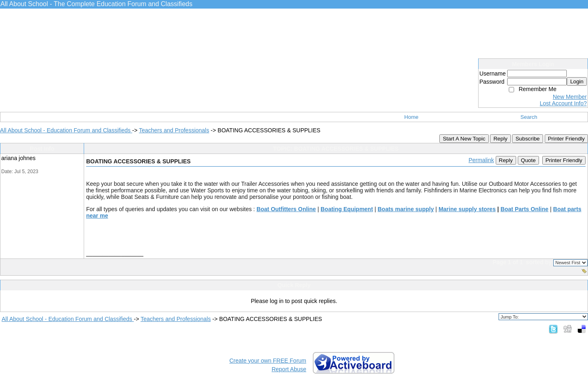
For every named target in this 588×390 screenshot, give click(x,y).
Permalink (481, 160)
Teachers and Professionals (174, 130)
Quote (528, 160)
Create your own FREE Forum (268, 361)
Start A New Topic (464, 139)
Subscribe (527, 139)
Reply (500, 139)
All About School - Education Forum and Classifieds (66, 130)
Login (577, 81)
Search (529, 117)
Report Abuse (289, 369)
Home (411, 117)
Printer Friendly (566, 139)
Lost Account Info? (563, 103)
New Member (570, 97)
